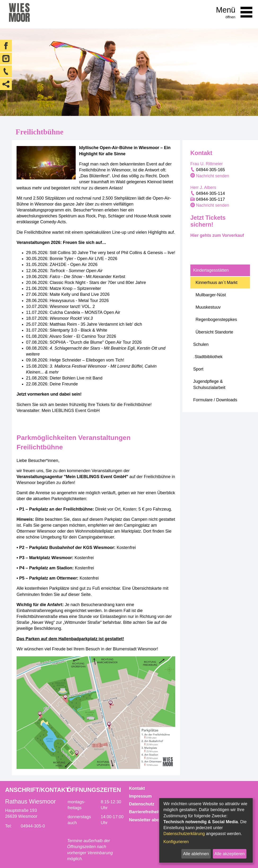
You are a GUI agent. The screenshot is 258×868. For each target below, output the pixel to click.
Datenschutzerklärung (184, 834)
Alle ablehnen (196, 854)
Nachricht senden (213, 176)
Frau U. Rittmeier (207, 164)
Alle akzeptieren (230, 854)
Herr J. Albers (203, 187)
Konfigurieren (176, 842)
